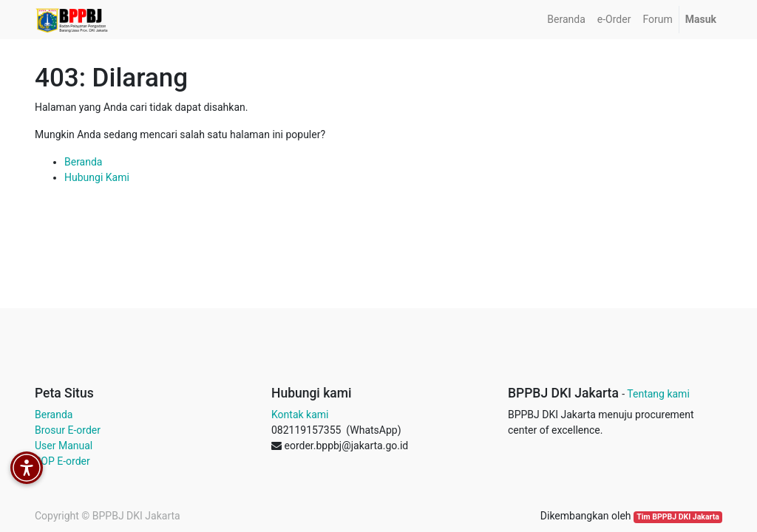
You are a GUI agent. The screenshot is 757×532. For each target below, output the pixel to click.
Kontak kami (300, 415)
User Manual (64, 446)
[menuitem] (566, 20)
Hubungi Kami (97, 177)
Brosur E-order (68, 430)
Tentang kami (658, 394)
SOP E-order (62, 461)
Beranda (83, 162)
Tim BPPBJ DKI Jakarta (678, 517)
